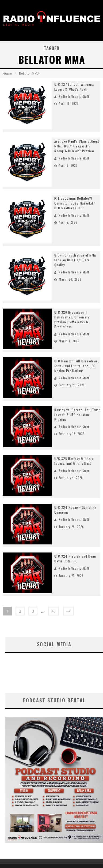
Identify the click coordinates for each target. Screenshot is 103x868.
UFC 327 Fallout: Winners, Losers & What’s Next (74, 87)
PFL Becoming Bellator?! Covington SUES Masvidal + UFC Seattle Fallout (75, 203)
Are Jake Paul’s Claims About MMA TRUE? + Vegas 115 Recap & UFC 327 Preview (77, 146)
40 (54, 611)
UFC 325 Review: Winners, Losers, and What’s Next (74, 461)
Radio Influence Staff (74, 97)
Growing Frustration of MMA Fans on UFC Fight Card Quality (75, 260)
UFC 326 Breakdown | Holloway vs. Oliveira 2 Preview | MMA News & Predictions (72, 319)
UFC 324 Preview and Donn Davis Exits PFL (75, 559)
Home (7, 74)
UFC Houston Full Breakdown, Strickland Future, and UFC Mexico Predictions (77, 366)
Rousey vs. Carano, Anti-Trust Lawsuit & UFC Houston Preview (77, 415)
